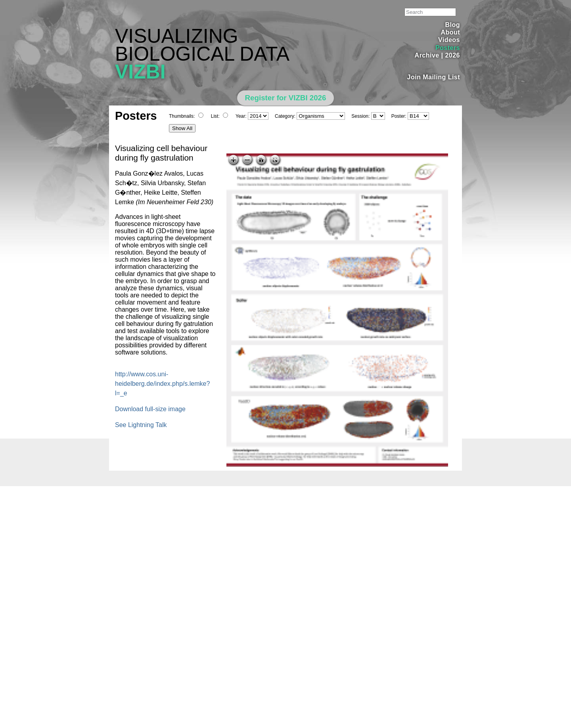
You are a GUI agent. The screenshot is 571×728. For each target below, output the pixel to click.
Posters (448, 48)
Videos (449, 40)
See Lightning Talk (141, 425)
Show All (182, 128)
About (450, 32)
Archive (427, 55)
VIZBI (140, 72)
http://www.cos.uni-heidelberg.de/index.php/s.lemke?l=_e (162, 384)
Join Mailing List (434, 77)
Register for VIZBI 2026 (286, 98)
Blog (453, 25)
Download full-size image (150, 409)
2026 (452, 55)
